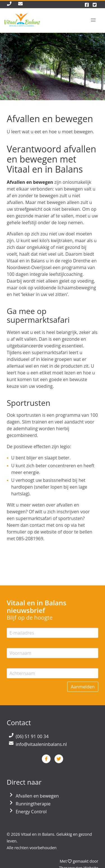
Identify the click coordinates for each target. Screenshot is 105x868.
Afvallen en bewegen (37, 796)
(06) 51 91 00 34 (32, 736)
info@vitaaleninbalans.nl (41, 744)
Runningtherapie (33, 804)
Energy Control (31, 812)
